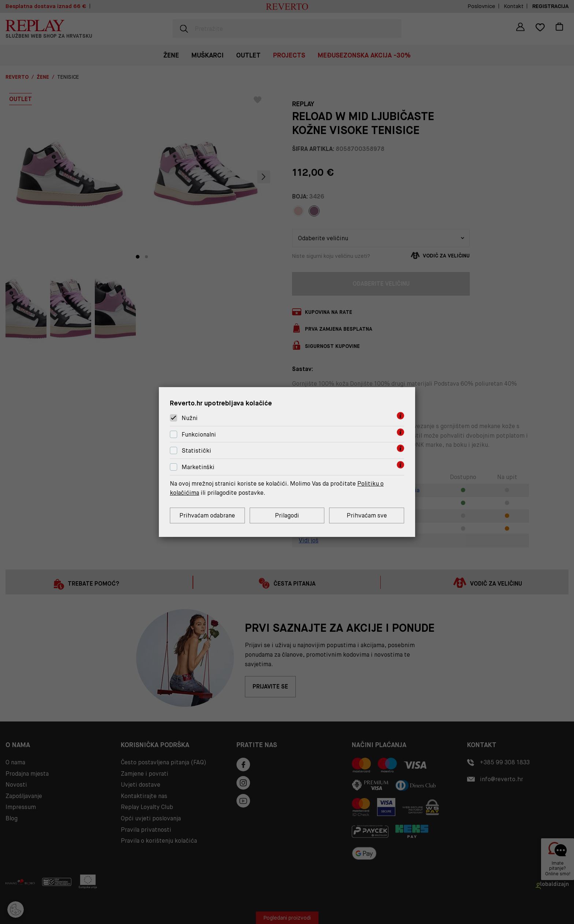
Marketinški (198, 467)
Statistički (196, 451)
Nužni (190, 418)
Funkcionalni (199, 435)
